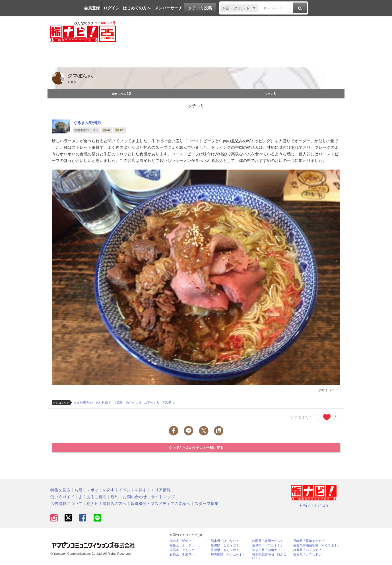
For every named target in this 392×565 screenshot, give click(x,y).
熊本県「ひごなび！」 (226, 541)
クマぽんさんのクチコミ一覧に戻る (196, 448)
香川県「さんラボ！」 (226, 550)
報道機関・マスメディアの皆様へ (160, 504)
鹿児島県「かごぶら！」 (228, 555)
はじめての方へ (137, 8)
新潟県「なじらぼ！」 (226, 546)
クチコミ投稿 (200, 8)
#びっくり (152, 403)
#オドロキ (104, 403)
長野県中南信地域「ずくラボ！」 (317, 546)
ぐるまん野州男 (87, 123)
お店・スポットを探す (94, 490)
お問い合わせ (135, 497)
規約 (115, 497)
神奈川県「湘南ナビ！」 (269, 550)
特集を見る (60, 490)
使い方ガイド (62, 497)
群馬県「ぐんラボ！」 (185, 550)
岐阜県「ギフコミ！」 (268, 546)
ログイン (112, 8)
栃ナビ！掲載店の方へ (106, 504)
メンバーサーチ (168, 8)
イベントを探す (133, 490)
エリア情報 (161, 490)
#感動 (119, 403)
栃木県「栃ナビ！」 (184, 541)
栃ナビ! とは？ (314, 505)
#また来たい (84, 403)
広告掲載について (66, 504)
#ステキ (169, 403)
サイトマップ (163, 497)
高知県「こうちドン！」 (310, 555)
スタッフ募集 (207, 504)
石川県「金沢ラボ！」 (185, 555)
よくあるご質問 (92, 497)
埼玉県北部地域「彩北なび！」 (269, 556)
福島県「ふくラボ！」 (185, 546)
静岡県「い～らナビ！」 (310, 550)
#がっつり (134, 403)
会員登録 (92, 8)
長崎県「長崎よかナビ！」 (312, 541)
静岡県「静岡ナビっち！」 (271, 541)
